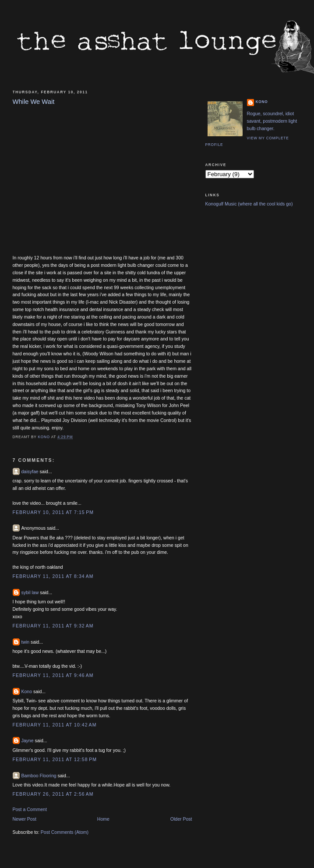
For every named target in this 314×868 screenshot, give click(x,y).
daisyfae (30, 471)
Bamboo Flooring (39, 776)
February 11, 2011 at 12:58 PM (55, 759)
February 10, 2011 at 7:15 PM (53, 512)
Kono (27, 691)
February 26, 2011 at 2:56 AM (53, 794)
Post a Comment (30, 809)
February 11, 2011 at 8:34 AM (53, 576)
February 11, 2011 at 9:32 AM (53, 626)
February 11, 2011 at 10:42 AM (55, 725)
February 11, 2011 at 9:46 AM (53, 675)
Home (103, 819)
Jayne (28, 740)
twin (26, 642)
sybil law (30, 592)
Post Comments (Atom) (65, 832)
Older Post (181, 819)
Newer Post (25, 819)
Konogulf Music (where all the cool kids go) (249, 204)
